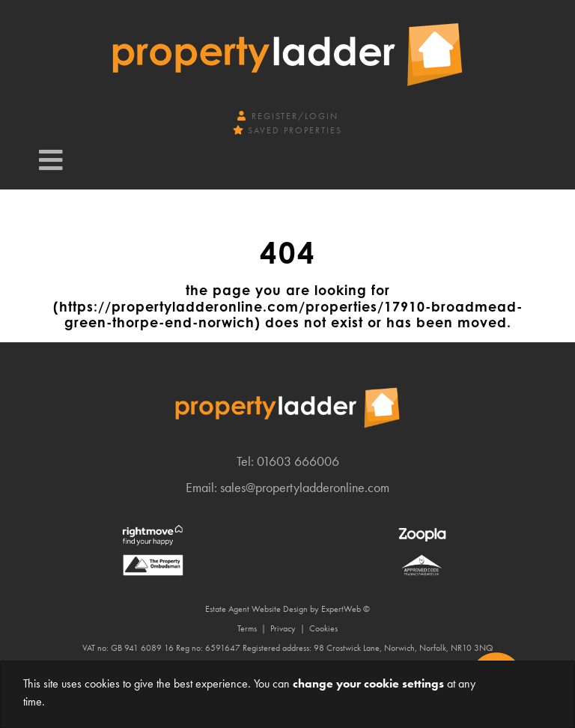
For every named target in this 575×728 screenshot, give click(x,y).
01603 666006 (298, 461)
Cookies (323, 628)
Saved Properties (288, 130)
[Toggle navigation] (51, 160)
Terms (247, 628)
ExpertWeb (341, 609)
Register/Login (288, 116)
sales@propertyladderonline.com (305, 487)
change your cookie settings (368, 683)
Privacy (283, 628)
